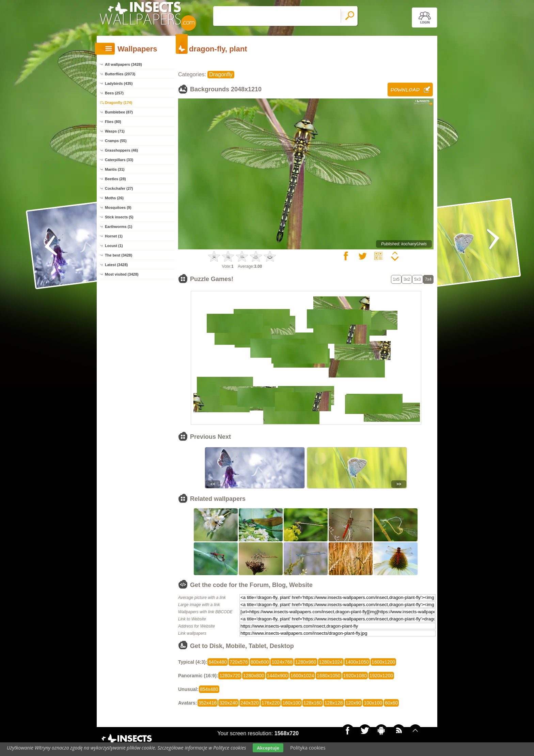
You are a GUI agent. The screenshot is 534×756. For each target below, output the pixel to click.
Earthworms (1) (119, 227)
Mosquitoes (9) (118, 207)
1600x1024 (302, 676)
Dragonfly (221, 74)
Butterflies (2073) (120, 74)
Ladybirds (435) (119, 83)
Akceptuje (268, 748)
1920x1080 (355, 676)
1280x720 (230, 676)
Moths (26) (114, 198)
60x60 (391, 703)
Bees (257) (114, 93)
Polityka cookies (308, 748)
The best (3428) (119, 255)
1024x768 (282, 662)
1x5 (396, 279)
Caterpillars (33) (119, 160)
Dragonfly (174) (119, 103)
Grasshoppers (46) (121, 150)
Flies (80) (113, 122)
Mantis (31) (115, 169)
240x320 (250, 703)
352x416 (208, 703)
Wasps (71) (115, 131)
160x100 (292, 703)
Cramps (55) (116, 141)
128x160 (313, 703)
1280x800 (254, 676)
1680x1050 (328, 676)
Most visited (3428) (122, 274)
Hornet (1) (114, 236)
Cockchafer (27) (119, 188)
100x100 (373, 703)
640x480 (218, 662)
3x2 (407, 279)
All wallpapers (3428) (123, 64)
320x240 (229, 703)
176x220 (271, 703)
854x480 (209, 689)
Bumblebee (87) (119, 112)
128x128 (334, 703)
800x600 (260, 662)
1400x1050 (357, 662)
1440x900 (278, 676)
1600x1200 (383, 662)
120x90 (354, 703)
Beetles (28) (115, 179)
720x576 (239, 662)
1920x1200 (381, 676)
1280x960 (306, 662)
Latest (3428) (116, 265)
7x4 (428, 279)
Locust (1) (114, 246)
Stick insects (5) (119, 217)
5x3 (417, 279)
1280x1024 (331, 662)
